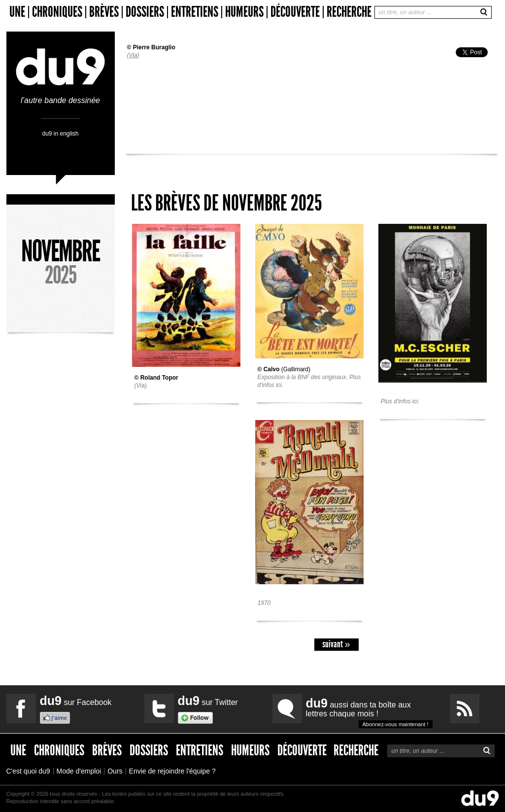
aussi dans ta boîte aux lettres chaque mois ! (369, 712)
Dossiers (145, 12)
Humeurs (244, 12)
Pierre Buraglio (154, 47)
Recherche (349, 12)
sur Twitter (208, 701)
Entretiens (195, 12)
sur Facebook (76, 701)
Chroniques (57, 12)
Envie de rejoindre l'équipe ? (172, 771)
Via (133, 55)
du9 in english (60, 133)
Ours (115, 771)
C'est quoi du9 (28, 771)
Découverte (295, 12)
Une (17, 12)
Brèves (104, 12)
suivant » (336, 644)
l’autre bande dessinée (60, 96)
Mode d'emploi (79, 771)
